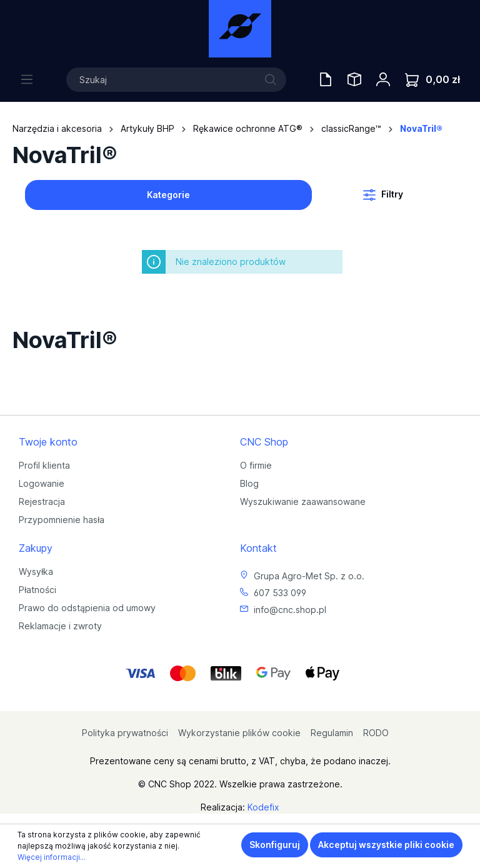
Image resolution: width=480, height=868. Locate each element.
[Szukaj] (176, 80)
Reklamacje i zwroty (60, 626)
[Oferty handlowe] (326, 79)
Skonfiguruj (275, 845)
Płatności (37, 590)
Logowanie (42, 483)
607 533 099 (280, 593)
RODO (376, 733)
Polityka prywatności (125, 733)
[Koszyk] (432, 80)
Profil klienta (44, 465)
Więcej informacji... (52, 857)
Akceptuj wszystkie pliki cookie (386, 845)
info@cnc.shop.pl (290, 610)
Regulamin (332, 733)
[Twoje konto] (383, 79)
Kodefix (263, 807)
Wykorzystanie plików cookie (239, 733)
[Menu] (27, 79)
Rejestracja (42, 501)
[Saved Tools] (354, 79)
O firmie (256, 465)
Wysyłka (36, 571)
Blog (249, 483)
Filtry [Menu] (383, 192)
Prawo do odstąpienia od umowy (87, 608)
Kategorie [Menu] (168, 195)
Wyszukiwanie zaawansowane (303, 501)
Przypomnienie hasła (62, 520)
